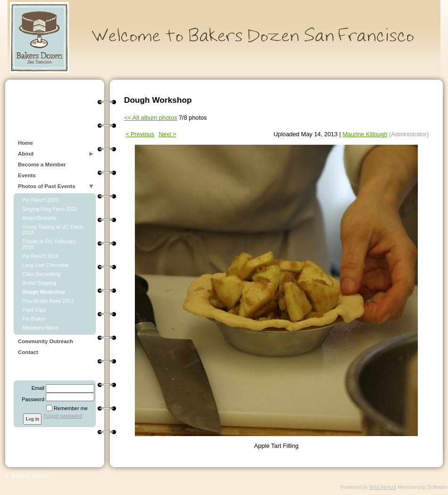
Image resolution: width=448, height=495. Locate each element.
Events (27, 175)
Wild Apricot (383, 487)
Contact (28, 352)
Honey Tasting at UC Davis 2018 (53, 230)
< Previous (140, 134)
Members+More (40, 328)
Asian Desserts (39, 218)
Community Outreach (46, 341)
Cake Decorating (41, 274)
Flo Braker (34, 319)
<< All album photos (150, 118)
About (26, 154)
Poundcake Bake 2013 (48, 301)
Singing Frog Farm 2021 (50, 209)
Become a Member (42, 165)
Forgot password (63, 416)
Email (36, 388)
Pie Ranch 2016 (40, 256)
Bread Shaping (39, 283)
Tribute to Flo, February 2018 (49, 244)
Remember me (71, 408)
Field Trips (34, 310)
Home (25, 143)
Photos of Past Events (47, 186)
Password (31, 399)
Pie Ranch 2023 (40, 200)
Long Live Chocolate (46, 265)
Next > (167, 134)
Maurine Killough (365, 134)
